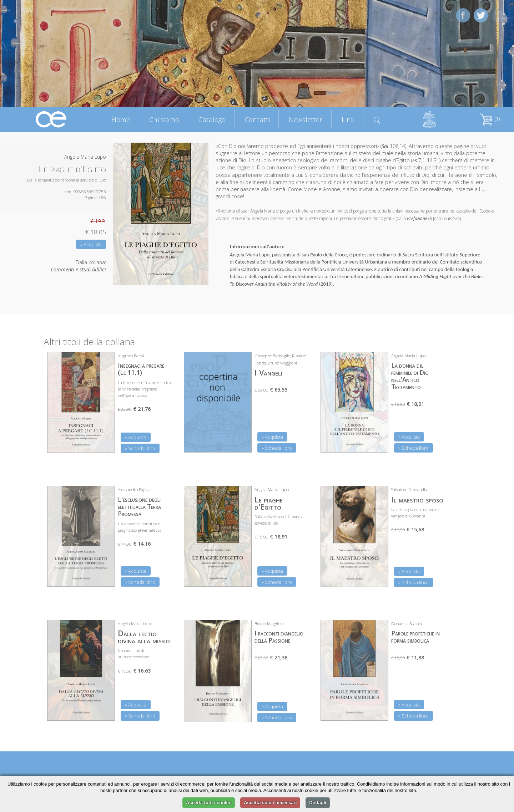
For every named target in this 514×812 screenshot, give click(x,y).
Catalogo (212, 119)
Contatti (257, 119)
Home (121, 119)
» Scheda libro (140, 448)
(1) (490, 119)
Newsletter (306, 119)
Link (348, 119)
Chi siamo (164, 119)
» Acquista (91, 244)
